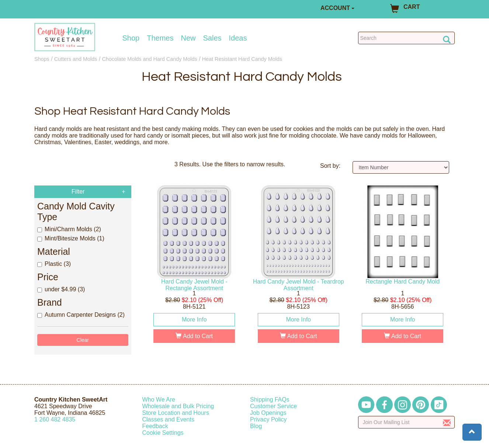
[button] (472, 432)
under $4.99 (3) (61, 289)
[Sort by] (401, 167)
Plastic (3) (54, 264)
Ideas (238, 38)
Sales (212, 38)
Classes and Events (168, 419)
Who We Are (159, 400)
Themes (160, 38)
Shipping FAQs (270, 400)
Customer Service (273, 406)
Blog (256, 426)
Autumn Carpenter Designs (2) (81, 315)
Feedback (155, 426)
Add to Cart (194, 336)
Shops (42, 59)
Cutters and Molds (76, 59)
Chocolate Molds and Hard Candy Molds (149, 59)
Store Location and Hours (176, 413)
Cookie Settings (163, 433)
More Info (194, 319)
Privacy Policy (268, 419)
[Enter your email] (407, 422)
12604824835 (55, 419)
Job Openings (268, 413)
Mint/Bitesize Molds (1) (71, 238)
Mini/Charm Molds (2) (69, 229)
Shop (131, 38)
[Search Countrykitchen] (407, 38)
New (188, 38)
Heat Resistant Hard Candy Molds (242, 59)
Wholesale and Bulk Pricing (178, 406)
